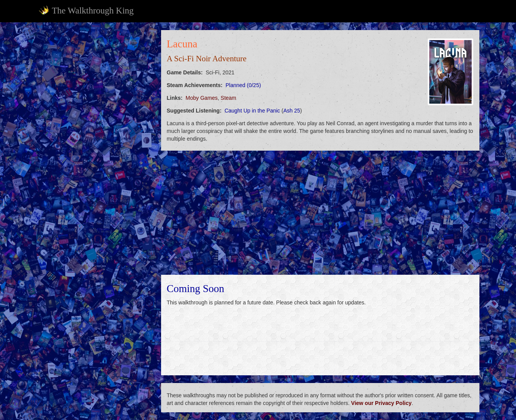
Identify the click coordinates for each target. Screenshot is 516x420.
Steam (229, 98)
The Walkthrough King (86, 10)
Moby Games (202, 98)
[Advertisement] (95, 146)
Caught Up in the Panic (252, 111)
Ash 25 (292, 111)
